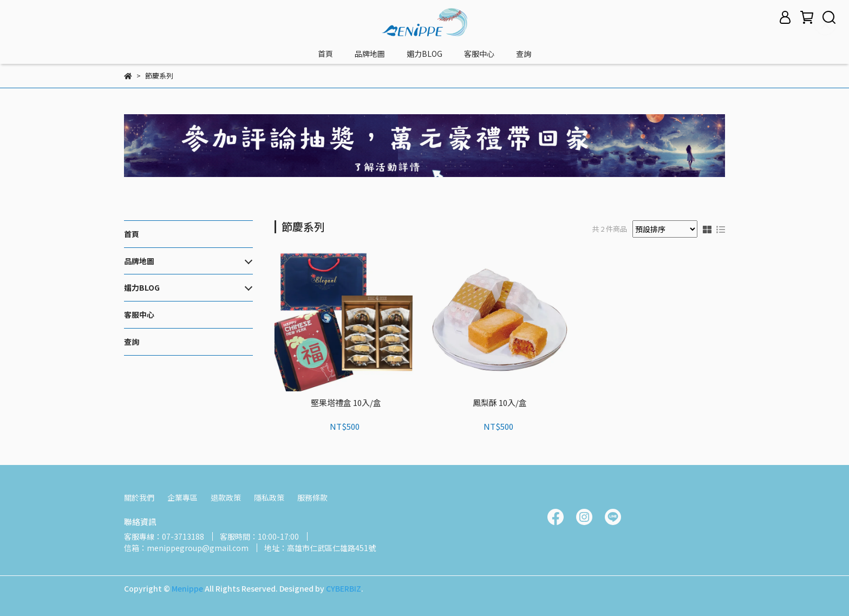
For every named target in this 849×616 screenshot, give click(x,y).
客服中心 (479, 54)
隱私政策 (269, 497)
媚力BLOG (424, 54)
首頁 (325, 54)
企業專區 (182, 497)
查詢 (524, 54)
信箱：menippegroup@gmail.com (186, 548)
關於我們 (139, 497)
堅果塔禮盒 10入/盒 (346, 403)
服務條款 (312, 497)
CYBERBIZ (344, 588)
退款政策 (226, 497)
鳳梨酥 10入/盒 (500, 403)
